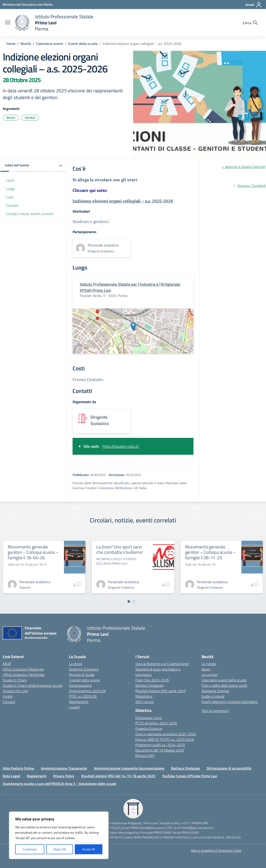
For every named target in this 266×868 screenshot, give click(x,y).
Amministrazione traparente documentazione (129, 768)
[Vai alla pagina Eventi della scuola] (83, 44)
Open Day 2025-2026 (152, 680)
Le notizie (209, 664)
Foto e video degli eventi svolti (224, 685)
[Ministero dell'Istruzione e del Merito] (28, 4)
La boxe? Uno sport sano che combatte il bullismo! (120, 549)
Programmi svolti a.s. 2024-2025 (160, 745)
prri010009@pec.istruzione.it (194, 828)
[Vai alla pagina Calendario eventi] (49, 44)
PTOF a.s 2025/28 (83, 696)
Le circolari (210, 675)
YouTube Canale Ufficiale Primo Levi (190, 776)
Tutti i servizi (145, 702)
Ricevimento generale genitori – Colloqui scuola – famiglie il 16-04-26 (33, 552)
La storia (75, 664)
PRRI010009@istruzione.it (148, 828)
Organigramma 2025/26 (87, 691)
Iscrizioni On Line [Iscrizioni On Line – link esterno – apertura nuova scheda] (15, 691)
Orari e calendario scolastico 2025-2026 (166, 734)
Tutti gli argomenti (215, 711)
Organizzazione (80, 685)
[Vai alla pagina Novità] (26, 44)
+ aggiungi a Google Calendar (244, 167)
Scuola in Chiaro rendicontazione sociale (33, 685)
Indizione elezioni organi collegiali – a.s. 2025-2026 (123, 201)
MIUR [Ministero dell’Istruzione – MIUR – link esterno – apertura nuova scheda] (7, 664)
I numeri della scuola (84, 680)
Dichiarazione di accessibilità (229, 768)
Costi (10, 197)
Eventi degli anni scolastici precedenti (230, 702)
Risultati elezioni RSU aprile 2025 (160, 691)
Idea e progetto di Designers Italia (216, 850)
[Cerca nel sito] (250, 23)
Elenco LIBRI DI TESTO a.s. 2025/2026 (165, 739)
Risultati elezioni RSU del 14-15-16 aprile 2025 (118, 776)
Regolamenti (79, 702)
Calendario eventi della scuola (224, 680)
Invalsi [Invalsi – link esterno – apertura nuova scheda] (8, 696)
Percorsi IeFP (145, 756)
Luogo (10, 189)
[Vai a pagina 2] (134, 601)
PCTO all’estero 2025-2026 (156, 723)
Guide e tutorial (213, 696)
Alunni (11, 117)
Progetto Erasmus (149, 729)
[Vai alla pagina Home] (11, 44)
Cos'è (10, 180)
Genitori (30, 117)
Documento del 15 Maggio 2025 (160, 750)
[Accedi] (254, 5)
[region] (59, 835)
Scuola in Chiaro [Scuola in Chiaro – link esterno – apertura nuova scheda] (15, 680)
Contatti (12, 205)
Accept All (89, 849)
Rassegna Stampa (215, 691)
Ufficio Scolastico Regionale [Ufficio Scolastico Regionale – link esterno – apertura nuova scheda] (23, 669)
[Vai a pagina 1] (129, 601)
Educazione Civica (149, 718)
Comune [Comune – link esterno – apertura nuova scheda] (9, 702)
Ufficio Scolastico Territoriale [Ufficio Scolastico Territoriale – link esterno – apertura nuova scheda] (24, 675)
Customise (30, 849)
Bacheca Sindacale (149, 685)
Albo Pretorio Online (18, 768)
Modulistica (144, 696)
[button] (34, 166)
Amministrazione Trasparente (64, 768)
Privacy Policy (64, 776)
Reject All (60, 849)
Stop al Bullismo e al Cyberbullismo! (162, 664)
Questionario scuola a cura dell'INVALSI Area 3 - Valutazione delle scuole (59, 784)
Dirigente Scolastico (84, 669)
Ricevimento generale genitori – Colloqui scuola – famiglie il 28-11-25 (210, 552)
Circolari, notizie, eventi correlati (30, 214)
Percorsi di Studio (82, 675)
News (206, 669)
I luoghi (74, 707)
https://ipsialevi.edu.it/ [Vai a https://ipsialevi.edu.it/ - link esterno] (121, 446)
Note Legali (11, 776)
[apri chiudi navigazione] (8, 23)
